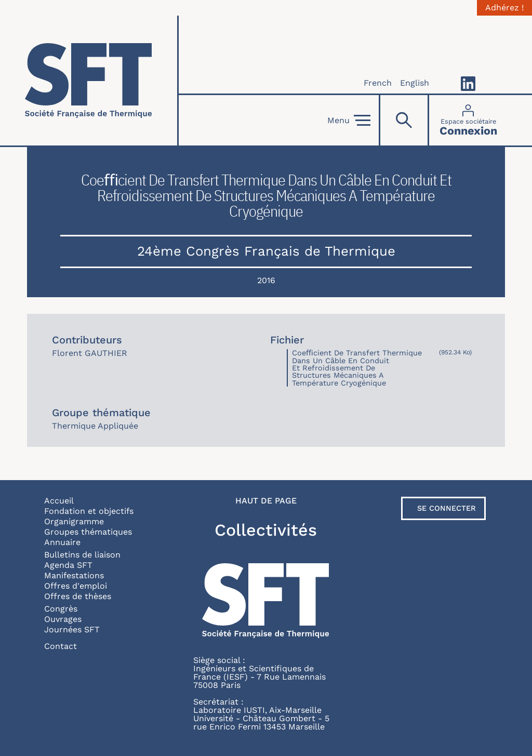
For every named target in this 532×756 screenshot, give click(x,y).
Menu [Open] (349, 121)
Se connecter (447, 508)
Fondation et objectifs (89, 511)
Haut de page (266, 501)
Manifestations (74, 575)
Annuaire (62, 542)
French (378, 83)
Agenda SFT (68, 565)
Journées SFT (72, 629)
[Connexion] (468, 120)
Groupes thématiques (88, 532)
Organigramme (74, 521)
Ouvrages (63, 619)
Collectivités (266, 530)
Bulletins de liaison (82, 555)
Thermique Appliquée (95, 426)
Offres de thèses (78, 596)
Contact (61, 646)
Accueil (59, 501)
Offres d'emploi (76, 586)
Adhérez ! (504, 8)
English (415, 83)
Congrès (61, 609)
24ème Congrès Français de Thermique (266, 251)
